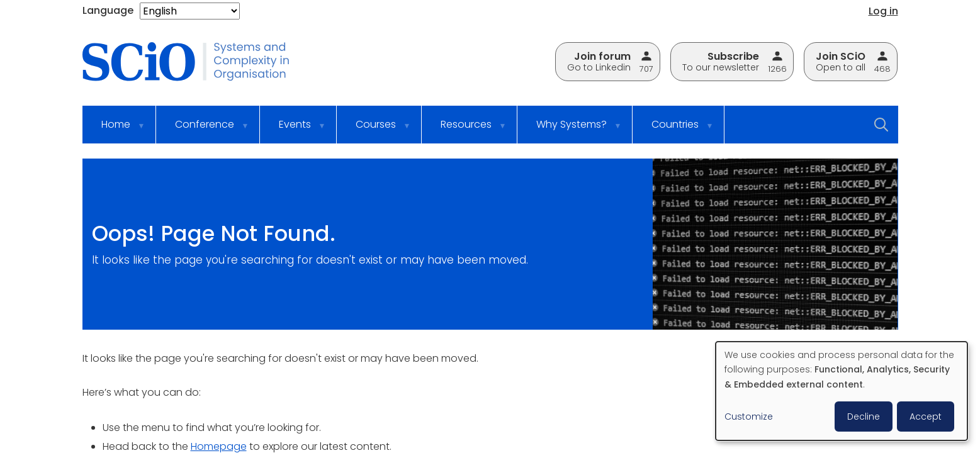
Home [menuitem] (115, 130)
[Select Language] (190, 11)
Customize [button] (749, 417)
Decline (864, 417)
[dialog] (842, 391)
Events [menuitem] (294, 130)
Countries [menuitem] (674, 130)
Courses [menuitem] (375, 130)
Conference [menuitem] (204, 130)
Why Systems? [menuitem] (571, 130)
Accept (926, 417)
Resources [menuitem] (465, 130)
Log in (883, 11)
